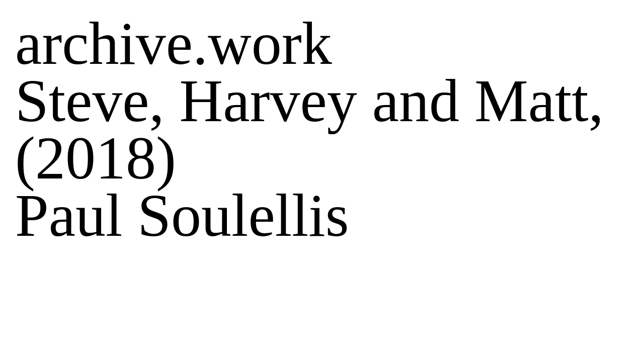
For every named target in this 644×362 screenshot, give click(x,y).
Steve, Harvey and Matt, (309, 101)
